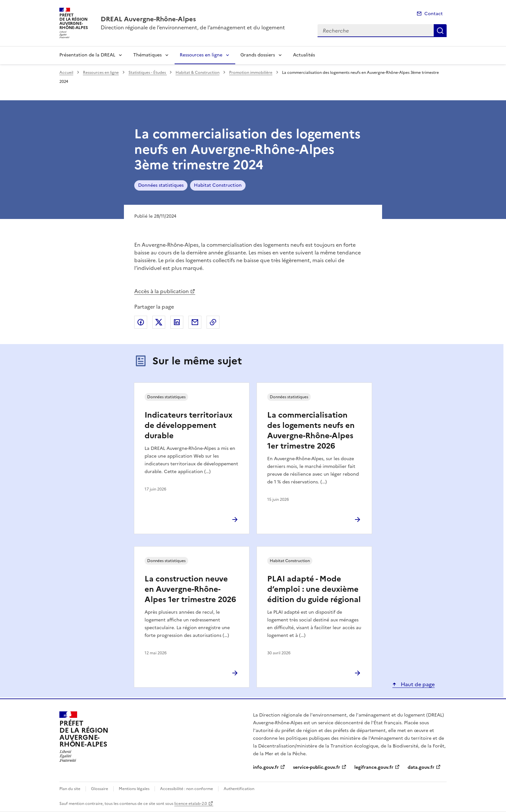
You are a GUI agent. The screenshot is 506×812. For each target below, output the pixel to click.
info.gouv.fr (266, 767)
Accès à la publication (162, 291)
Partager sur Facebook (141, 322)
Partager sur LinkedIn (177, 322)
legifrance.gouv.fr (374, 767)
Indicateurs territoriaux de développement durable (188, 425)
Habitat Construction (218, 185)
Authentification (239, 789)
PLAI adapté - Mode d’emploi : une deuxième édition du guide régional (314, 589)
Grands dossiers (258, 55)
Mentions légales (134, 789)
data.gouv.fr (421, 767)
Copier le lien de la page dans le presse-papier (213, 322)
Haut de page (417, 684)
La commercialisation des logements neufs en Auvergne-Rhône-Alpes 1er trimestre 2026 (311, 431)
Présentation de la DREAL (87, 55)
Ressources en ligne (201, 55)
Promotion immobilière (251, 73)
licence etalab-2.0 (191, 804)
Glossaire (100, 789)
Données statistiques (161, 185)
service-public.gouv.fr (317, 767)
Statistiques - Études (148, 73)
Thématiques (147, 55)
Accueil (66, 73)
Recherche (440, 31)
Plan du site (70, 789)
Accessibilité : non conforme (187, 789)
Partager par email (195, 322)
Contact (434, 14)
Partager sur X (159, 322)
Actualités (304, 55)
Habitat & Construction (197, 73)
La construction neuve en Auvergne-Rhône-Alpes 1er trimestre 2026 (190, 589)
